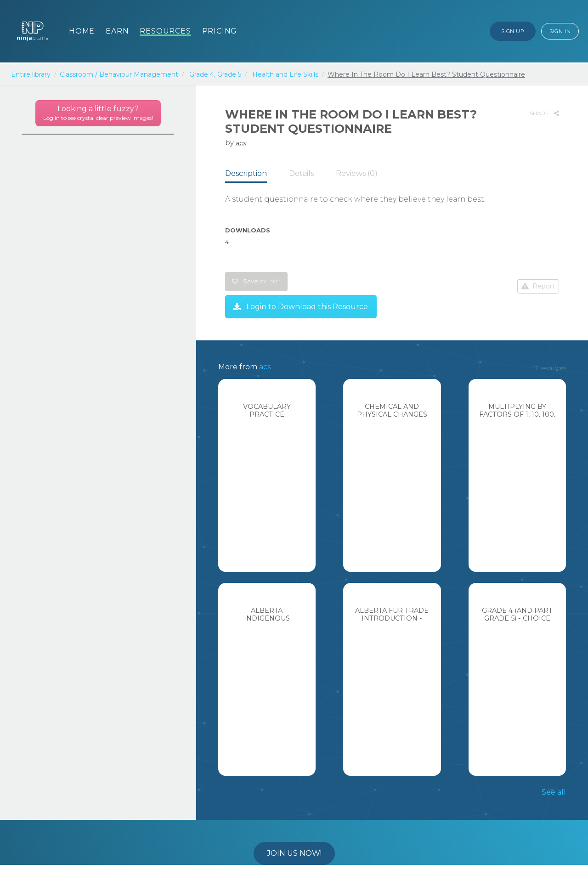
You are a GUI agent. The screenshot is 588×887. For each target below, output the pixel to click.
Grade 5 (229, 74)
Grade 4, (202, 74)
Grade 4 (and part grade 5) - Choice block (517, 619)
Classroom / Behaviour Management (119, 74)
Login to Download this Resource (301, 307)
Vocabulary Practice (267, 410)
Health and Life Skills (285, 74)
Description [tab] (246, 173)
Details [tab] (301, 173)
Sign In (560, 31)
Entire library (31, 74)
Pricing (220, 31)
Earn (117, 31)
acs (241, 143)
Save (256, 281)
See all (554, 792)
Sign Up (513, 31)
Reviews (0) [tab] (357, 173)
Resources (165, 31)
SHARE (544, 113)
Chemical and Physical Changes (392, 410)
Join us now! (294, 853)
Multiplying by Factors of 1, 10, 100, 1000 (517, 415)
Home (82, 31)
